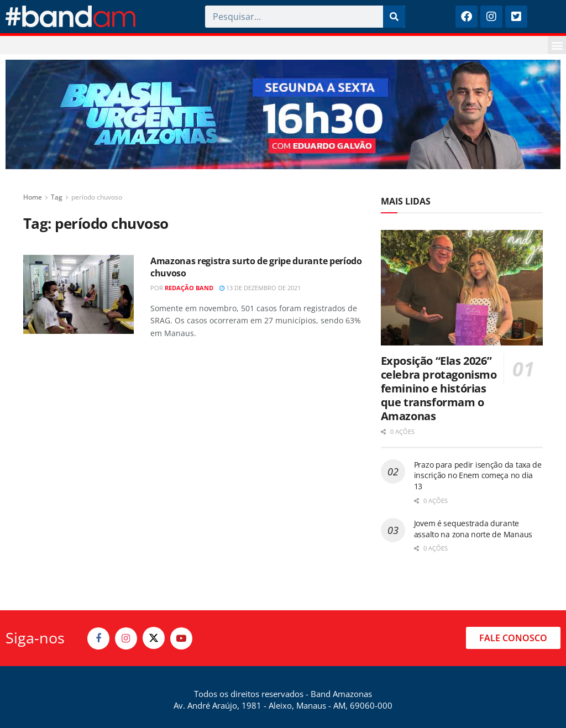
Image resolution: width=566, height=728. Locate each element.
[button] (557, 45)
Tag (57, 197)
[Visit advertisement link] (283, 114)
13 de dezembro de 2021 (260, 288)
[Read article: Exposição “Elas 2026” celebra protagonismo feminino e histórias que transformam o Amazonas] (462, 288)
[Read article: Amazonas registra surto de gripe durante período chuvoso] (78, 294)
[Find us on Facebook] (98, 638)
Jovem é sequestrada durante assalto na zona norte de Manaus (473, 529)
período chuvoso (97, 197)
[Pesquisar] (394, 17)
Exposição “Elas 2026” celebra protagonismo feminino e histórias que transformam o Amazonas (439, 388)
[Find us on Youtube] (181, 638)
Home (33, 197)
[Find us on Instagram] (126, 638)
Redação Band (189, 288)
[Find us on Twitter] (154, 638)
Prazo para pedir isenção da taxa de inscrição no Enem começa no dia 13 (478, 475)
